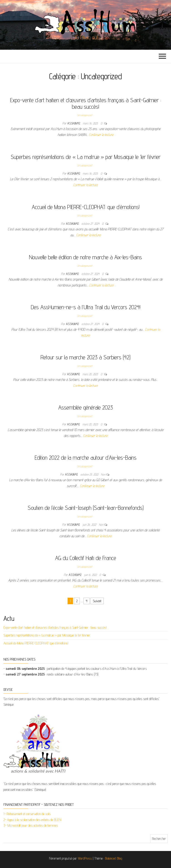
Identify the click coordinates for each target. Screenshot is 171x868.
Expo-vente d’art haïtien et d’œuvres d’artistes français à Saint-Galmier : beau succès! (86, 103)
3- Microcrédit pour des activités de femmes (31, 825)
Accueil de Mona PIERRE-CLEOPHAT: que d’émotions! (86, 207)
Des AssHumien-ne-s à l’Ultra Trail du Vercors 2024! (86, 307)
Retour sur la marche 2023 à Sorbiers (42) (85, 357)
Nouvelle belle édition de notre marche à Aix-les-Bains (85, 257)
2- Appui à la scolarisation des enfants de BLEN (32, 820)
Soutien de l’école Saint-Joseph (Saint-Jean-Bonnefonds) (86, 508)
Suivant (97, 601)
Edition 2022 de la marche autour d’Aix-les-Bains (86, 457)
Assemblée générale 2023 (86, 407)
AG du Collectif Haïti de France (86, 558)
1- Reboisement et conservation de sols (27, 814)
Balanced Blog (114, 858)
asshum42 (74, 123)
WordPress (85, 858)
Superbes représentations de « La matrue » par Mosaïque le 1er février (86, 157)
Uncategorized (85, 115)
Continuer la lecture (101, 135)
